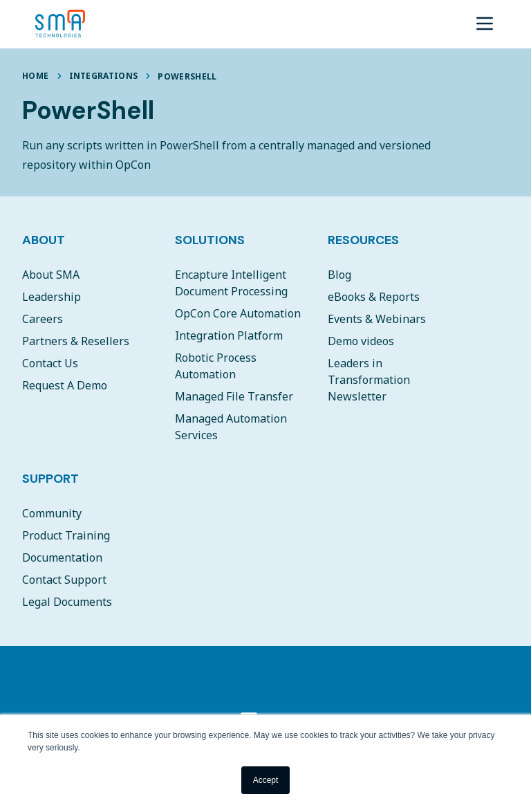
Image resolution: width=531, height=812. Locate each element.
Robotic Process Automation (216, 366)
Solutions (210, 240)
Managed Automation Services (231, 427)
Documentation (62, 557)
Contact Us (50, 363)
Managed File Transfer (234, 396)
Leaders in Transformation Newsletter (369, 380)
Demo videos (361, 341)
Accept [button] (266, 780)
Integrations (104, 76)
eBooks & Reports (374, 297)
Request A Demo (65, 385)
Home (35, 76)
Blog (339, 275)
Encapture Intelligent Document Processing (231, 283)
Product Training (66, 535)
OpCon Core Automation (238, 313)
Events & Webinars (377, 319)
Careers (43, 319)
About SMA (51, 275)
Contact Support (64, 580)
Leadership (52, 297)
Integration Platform (229, 335)
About (44, 240)
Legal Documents (67, 602)
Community (52, 513)
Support (50, 479)
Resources (363, 240)
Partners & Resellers (76, 341)
